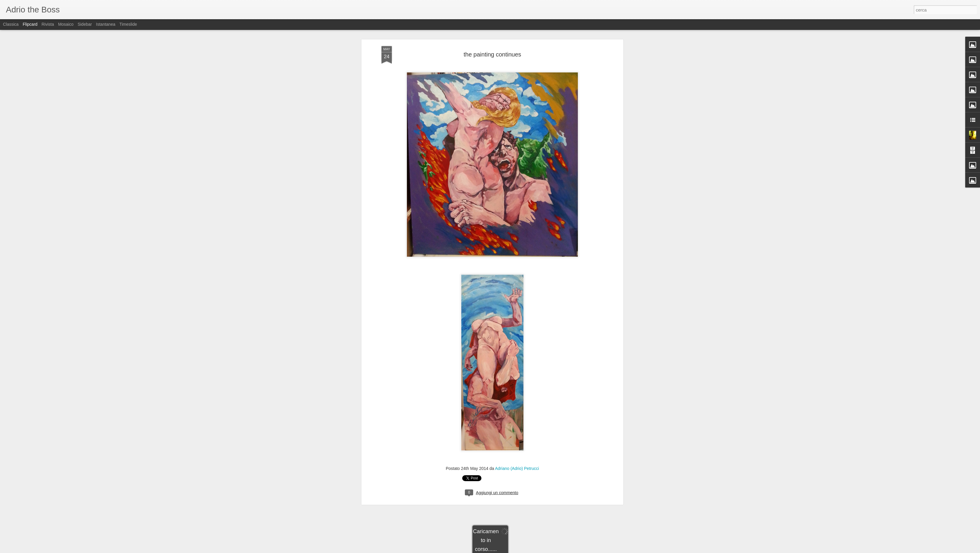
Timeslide (128, 24)
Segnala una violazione (533, 550)
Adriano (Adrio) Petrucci (517, 324)
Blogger (508, 550)
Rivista (48, 24)
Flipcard (30, 24)
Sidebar (85, 24)
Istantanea (106, 24)
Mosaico (66, 24)
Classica (11, 24)
